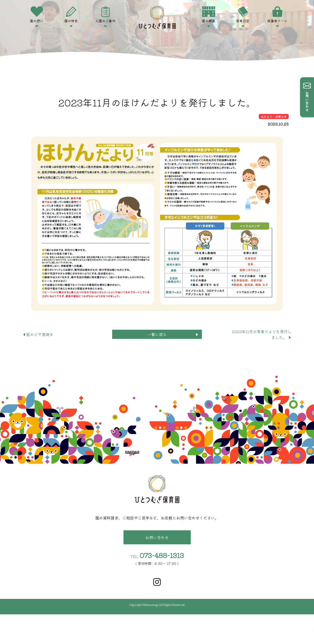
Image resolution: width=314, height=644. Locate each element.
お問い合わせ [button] (157, 537)
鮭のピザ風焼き (40, 334)
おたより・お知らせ (274, 116)
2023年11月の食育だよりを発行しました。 (262, 334)
